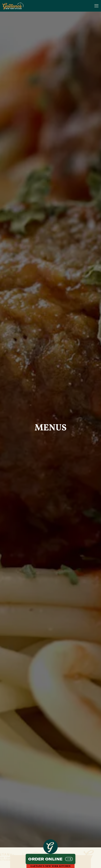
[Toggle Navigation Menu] (96, 6)
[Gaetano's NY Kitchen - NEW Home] (14, 6)
